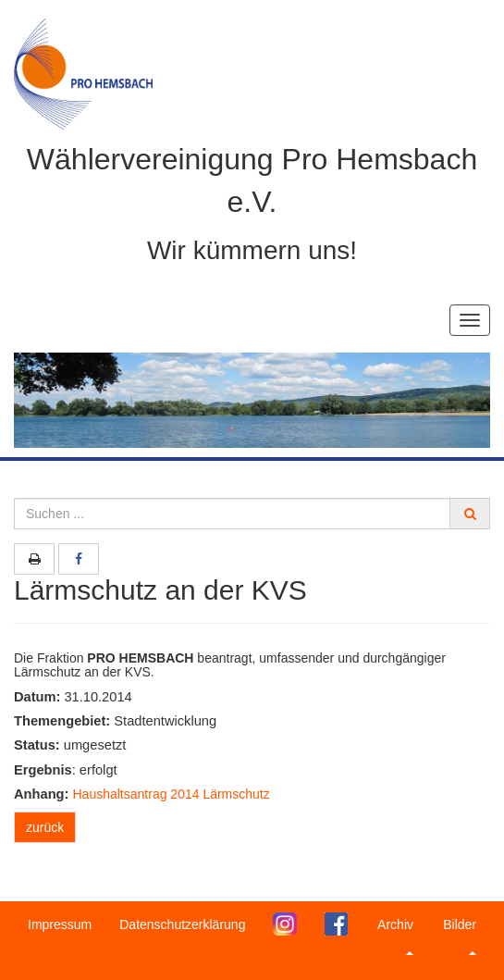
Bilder (460, 936)
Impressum (60, 924)
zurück (45, 827)
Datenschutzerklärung (182, 924)
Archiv (395, 936)
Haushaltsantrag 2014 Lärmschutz (172, 794)
